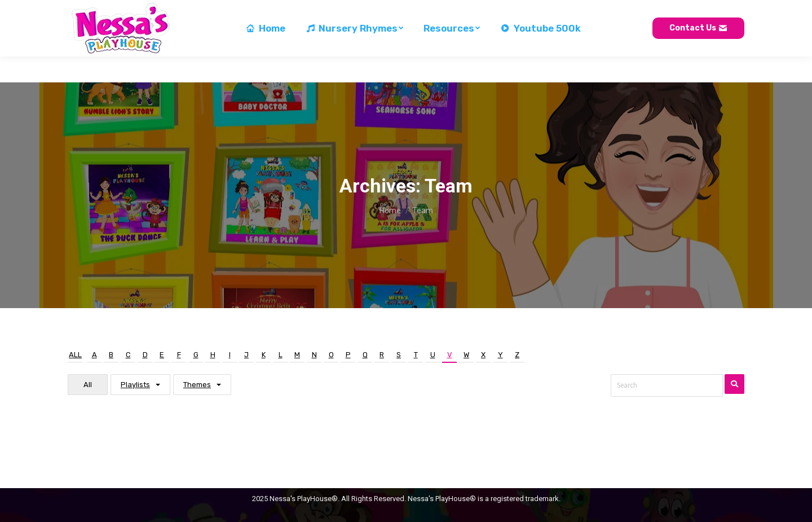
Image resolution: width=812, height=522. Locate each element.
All (75, 355)
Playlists (135, 385)
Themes (197, 385)
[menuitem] (265, 54)
